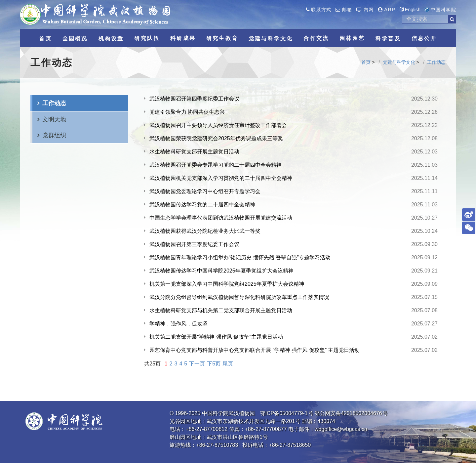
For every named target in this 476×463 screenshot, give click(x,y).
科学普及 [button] (388, 39)
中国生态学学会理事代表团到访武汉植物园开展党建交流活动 (221, 218)
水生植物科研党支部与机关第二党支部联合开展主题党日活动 (221, 310)
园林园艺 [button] (352, 38)
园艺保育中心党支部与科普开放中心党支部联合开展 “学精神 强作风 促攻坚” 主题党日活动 (255, 350)
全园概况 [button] (75, 39)
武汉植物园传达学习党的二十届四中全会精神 (202, 205)
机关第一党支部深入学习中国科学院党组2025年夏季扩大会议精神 (227, 284)
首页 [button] (45, 39)
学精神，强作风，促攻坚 (178, 324)
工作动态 (436, 62)
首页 (366, 62)
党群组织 (54, 135)
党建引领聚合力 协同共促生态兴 (187, 112)
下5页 (214, 364)
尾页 (228, 364)
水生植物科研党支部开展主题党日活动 (194, 152)
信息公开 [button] (424, 38)
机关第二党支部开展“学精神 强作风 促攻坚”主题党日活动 (216, 337)
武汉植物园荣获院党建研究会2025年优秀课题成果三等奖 (216, 138)
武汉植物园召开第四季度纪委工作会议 (194, 99)
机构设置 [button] (111, 39)
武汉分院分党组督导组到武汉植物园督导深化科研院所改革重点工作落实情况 (239, 297)
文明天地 (54, 119)
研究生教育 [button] (222, 38)
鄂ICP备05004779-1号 (287, 413)
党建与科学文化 (399, 62)
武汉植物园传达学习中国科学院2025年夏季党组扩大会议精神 (221, 271)
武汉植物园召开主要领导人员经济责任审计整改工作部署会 (218, 125)
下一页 (197, 364)
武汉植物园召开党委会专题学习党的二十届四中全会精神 (216, 165)
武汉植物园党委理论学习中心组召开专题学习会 (205, 191)
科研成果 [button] (183, 38)
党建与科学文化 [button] (271, 39)
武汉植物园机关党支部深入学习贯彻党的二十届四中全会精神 (221, 178)
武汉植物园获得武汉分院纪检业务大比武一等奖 (205, 231)
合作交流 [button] (316, 38)
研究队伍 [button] (147, 38)
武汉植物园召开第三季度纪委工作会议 (194, 244)
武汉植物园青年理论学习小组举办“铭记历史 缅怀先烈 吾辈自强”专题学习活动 (240, 257)
